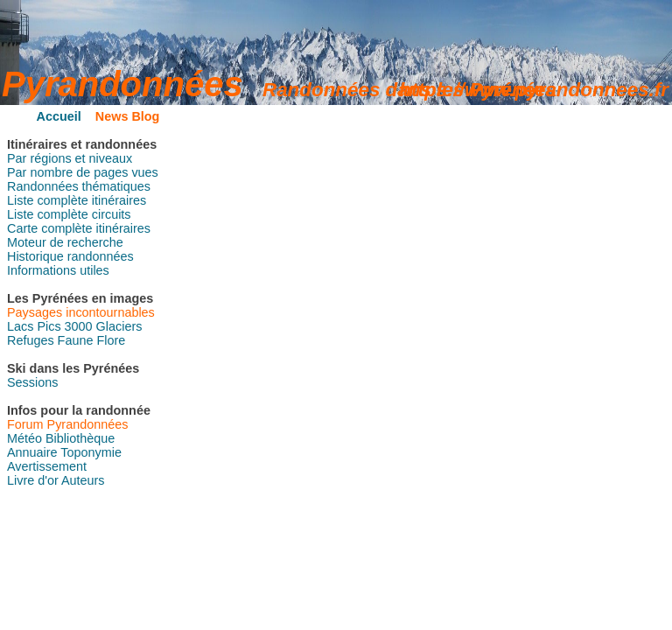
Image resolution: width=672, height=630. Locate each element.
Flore (111, 340)
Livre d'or (33, 480)
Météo (24, 438)
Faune (76, 340)
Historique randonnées (70, 256)
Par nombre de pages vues (83, 172)
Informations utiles (58, 270)
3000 (79, 326)
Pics (49, 326)
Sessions (32, 382)
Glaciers (119, 326)
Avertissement (47, 466)
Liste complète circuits (69, 214)
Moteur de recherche (65, 242)
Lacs (20, 326)
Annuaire (32, 452)
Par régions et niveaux (70, 158)
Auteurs (83, 480)
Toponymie (91, 452)
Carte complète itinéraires (79, 228)
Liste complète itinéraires (77, 200)
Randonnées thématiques (79, 186)
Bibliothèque (80, 438)
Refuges (31, 340)
